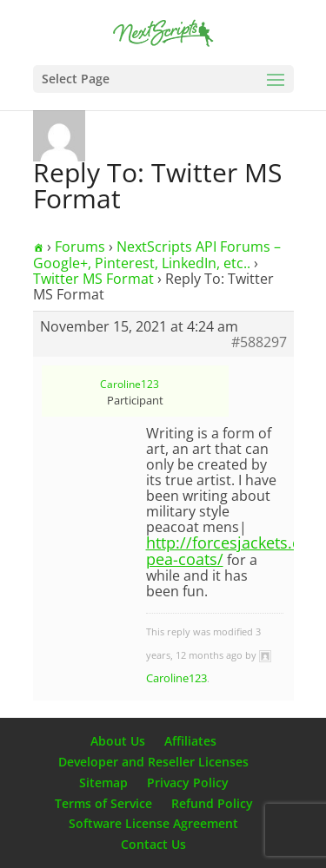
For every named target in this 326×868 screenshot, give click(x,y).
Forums (80, 247)
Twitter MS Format (93, 279)
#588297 (259, 342)
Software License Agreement (153, 823)
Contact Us (153, 844)
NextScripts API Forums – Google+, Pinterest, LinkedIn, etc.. (157, 255)
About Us (118, 741)
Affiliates (190, 741)
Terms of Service (103, 803)
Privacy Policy (188, 783)
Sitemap (103, 783)
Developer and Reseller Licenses (153, 762)
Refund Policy (212, 803)
